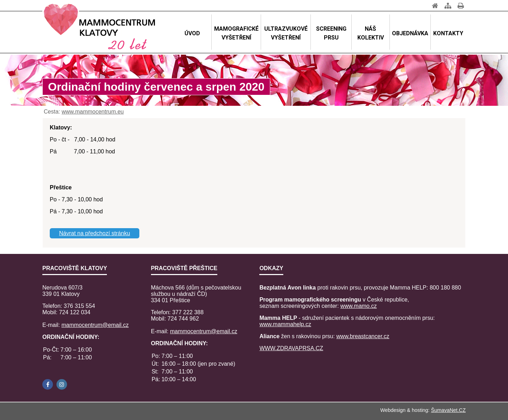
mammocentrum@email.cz (95, 325)
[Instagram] (62, 384)
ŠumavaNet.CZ (448, 410)
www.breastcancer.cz (363, 336)
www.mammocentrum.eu (93, 112)
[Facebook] (48, 384)
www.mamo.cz (359, 306)
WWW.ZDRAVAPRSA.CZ (291, 348)
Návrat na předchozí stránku (95, 233)
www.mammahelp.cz (285, 324)
